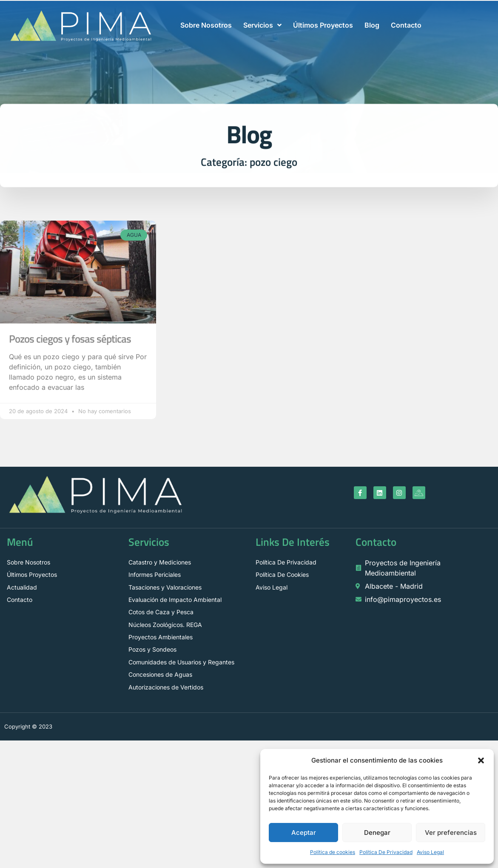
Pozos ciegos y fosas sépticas (70, 339)
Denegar (377, 833)
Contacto (406, 25)
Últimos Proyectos (323, 25)
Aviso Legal (430, 852)
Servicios (262, 25)
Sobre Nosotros (206, 25)
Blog (372, 25)
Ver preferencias (451, 833)
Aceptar (304, 833)
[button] (481, 760)
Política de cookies (333, 852)
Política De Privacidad (386, 852)
